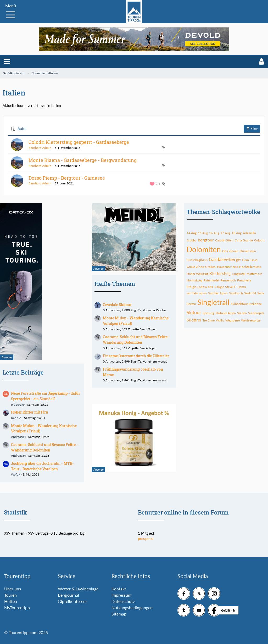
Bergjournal (68, 595)
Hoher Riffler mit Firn (30, 412)
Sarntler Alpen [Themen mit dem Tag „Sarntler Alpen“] (218, 293)
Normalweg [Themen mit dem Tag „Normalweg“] (194, 280)
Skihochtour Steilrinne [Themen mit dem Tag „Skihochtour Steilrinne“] (246, 304)
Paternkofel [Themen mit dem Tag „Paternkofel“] (211, 280)
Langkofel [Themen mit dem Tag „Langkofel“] (239, 274)
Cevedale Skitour (117, 305)
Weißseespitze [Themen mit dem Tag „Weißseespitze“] (251, 320)
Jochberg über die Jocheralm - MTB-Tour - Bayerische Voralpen (42, 466)
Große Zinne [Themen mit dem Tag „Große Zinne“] (195, 267)
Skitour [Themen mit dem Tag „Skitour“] (194, 312)
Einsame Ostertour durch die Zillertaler (136, 356)
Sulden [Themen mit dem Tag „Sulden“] (242, 313)
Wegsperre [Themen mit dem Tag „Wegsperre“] (233, 320)
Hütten (11, 601)
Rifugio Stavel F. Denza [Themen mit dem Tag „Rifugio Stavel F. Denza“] (230, 287)
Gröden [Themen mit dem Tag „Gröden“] (210, 267)
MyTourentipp (17, 608)
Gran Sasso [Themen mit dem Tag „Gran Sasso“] (250, 260)
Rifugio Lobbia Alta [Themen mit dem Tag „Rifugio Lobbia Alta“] (200, 287)
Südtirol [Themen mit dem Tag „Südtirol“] (194, 320)
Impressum (121, 595)
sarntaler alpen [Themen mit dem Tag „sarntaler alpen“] (197, 293)
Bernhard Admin (40, 148)
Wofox (16, 474)
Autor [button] (22, 129)
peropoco (146, 538)
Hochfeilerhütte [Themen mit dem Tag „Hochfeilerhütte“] (250, 267)
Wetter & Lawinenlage (78, 589)
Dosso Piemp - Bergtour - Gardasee (67, 178)
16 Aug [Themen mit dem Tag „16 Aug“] (214, 233)
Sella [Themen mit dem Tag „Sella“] (261, 293)
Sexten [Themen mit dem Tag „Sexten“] (191, 304)
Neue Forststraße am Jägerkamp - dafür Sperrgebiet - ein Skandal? (46, 396)
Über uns (13, 589)
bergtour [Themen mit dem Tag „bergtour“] (206, 240)
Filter (252, 128)
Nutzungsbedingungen (132, 608)
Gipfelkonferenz (73, 601)
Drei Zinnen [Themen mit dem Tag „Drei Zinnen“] (230, 251)
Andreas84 (18, 437)
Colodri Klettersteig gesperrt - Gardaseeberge (79, 142)
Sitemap (119, 614)
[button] (7, 61)
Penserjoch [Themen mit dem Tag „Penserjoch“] (228, 280)
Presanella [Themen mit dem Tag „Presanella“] (244, 280)
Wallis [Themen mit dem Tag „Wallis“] (220, 320)
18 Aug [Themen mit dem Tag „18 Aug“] (237, 233)
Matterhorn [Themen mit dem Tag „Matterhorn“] (254, 274)
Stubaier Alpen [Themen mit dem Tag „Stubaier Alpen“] (226, 313)
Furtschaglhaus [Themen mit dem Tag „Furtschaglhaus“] (197, 260)
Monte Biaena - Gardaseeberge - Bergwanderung (83, 160)
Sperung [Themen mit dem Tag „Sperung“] (208, 313)
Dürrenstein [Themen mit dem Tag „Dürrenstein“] (248, 251)
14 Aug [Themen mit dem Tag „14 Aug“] (192, 233)
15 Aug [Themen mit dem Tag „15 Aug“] (203, 233)
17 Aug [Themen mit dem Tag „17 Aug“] (225, 233)
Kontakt (119, 589)
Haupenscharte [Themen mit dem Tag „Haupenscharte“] (227, 267)
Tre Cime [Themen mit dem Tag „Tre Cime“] (209, 320)
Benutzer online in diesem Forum (183, 512)
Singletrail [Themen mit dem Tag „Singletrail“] (213, 302)
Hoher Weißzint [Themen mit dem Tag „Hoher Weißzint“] (197, 274)
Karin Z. (16, 418)
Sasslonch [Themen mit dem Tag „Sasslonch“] (236, 293)
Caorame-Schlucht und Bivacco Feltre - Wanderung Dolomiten (44, 447)
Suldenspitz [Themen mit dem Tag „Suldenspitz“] (256, 313)
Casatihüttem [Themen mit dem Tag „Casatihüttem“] (224, 240)
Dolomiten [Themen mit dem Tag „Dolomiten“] (204, 249)
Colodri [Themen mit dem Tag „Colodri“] (259, 240)
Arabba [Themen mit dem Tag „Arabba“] (192, 240)
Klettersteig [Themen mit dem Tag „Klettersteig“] (220, 273)
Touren (10, 595)
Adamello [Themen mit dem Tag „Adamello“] (249, 233)
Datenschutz (123, 601)
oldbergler (18, 405)
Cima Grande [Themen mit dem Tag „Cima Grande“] (244, 240)
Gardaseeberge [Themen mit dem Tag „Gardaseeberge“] (225, 259)
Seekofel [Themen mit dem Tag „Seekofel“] (250, 293)
